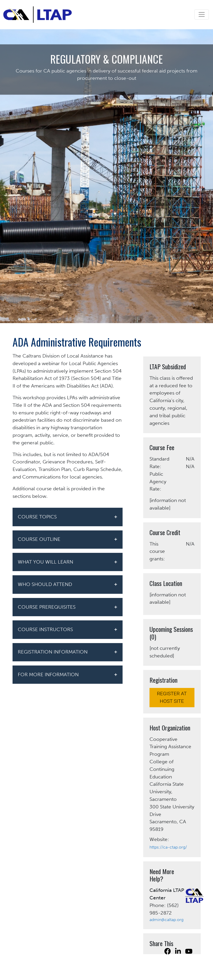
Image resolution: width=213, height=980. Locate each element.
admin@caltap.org (166, 920)
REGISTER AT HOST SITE (172, 697)
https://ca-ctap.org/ (168, 847)
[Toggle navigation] (202, 14)
